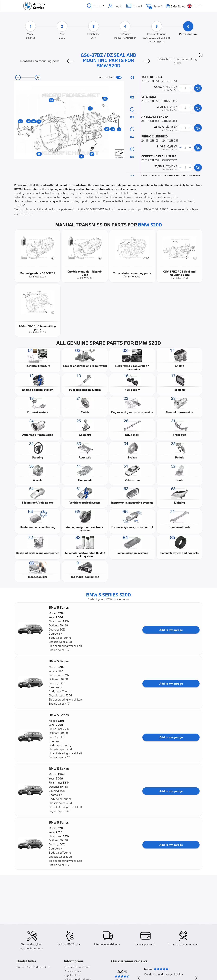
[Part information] (132, 109)
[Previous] (70, 61)
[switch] (119, 77)
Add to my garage (171, 630)
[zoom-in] (38, 77)
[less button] (180, 88)
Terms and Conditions (77, 967)
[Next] (147, 61)
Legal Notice (72, 975)
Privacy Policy (72, 971)
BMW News (175, 6)
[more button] (190, 88)
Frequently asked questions (33, 967)
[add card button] (198, 88)
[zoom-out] (18, 77)
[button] (201, 55)
